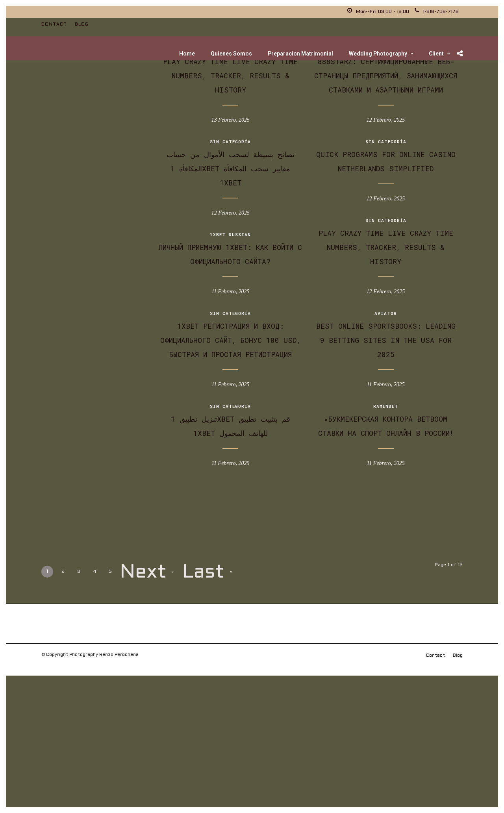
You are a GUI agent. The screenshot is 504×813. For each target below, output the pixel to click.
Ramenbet (386, 406)
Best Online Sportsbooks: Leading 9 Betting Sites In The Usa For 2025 (386, 340)
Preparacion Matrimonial (300, 54)
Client (436, 54)
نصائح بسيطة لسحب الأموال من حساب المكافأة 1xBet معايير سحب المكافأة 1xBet (231, 169)
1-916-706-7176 (437, 12)
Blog (82, 24)
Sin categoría (230, 142)
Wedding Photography (378, 54)
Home (187, 54)
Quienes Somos (231, 54)
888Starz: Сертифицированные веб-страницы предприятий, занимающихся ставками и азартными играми (386, 76)
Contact (54, 24)
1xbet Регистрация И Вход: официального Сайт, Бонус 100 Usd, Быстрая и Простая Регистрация (231, 340)
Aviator (386, 313)
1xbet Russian (230, 234)
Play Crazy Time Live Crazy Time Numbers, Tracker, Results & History (230, 76)
